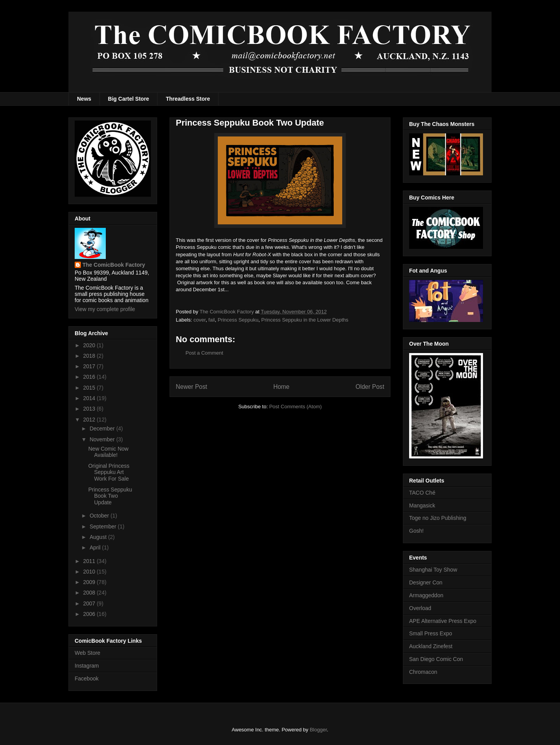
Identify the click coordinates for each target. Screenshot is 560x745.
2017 (90, 366)
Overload (420, 608)
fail (212, 320)
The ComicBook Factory (114, 265)
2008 (90, 593)
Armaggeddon (426, 595)
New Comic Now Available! (108, 452)
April (96, 547)
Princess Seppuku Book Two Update (110, 496)
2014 (90, 398)
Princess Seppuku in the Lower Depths (305, 320)
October (100, 516)
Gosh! (416, 531)
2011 (90, 561)
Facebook (87, 679)
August (99, 537)
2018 (90, 356)
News (84, 99)
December (103, 428)
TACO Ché (422, 493)
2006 (90, 614)
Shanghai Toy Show (433, 570)
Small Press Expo (430, 633)
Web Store (87, 653)
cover (200, 320)
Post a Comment (204, 353)
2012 (90, 420)
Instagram (87, 666)
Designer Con (426, 582)
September (103, 526)
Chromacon (423, 672)
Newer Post (192, 387)
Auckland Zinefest (431, 646)
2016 (90, 377)
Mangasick (422, 505)
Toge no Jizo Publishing (438, 518)
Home (282, 387)
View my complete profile (105, 309)
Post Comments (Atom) (295, 407)
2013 (90, 409)
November (103, 439)
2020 (90, 345)
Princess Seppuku (238, 320)
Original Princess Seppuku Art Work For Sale (109, 472)
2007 (90, 603)
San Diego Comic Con (436, 659)
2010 (90, 572)
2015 (90, 388)
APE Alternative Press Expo (443, 621)
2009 (90, 582)
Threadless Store (188, 99)
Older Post (370, 387)
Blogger (318, 730)
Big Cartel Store (129, 99)
